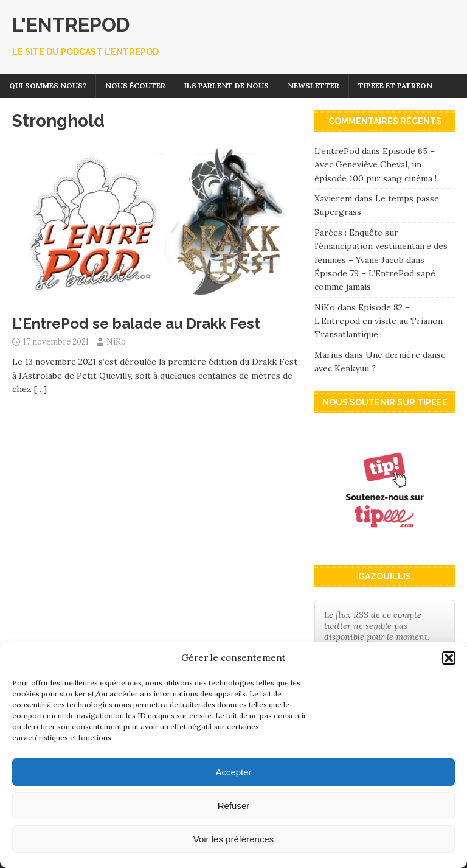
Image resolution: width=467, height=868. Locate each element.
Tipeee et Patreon (395, 86)
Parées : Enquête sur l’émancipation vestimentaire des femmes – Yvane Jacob (381, 246)
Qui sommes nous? (48, 86)
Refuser (234, 806)
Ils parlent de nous (227, 86)
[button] (449, 658)
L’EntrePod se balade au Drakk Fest (136, 324)
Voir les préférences (234, 839)
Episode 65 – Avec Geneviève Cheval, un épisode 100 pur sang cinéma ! (375, 165)
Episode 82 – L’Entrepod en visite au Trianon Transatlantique (379, 321)
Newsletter (313, 86)
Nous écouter (135, 86)
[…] (40, 389)
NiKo (116, 342)
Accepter (233, 772)
